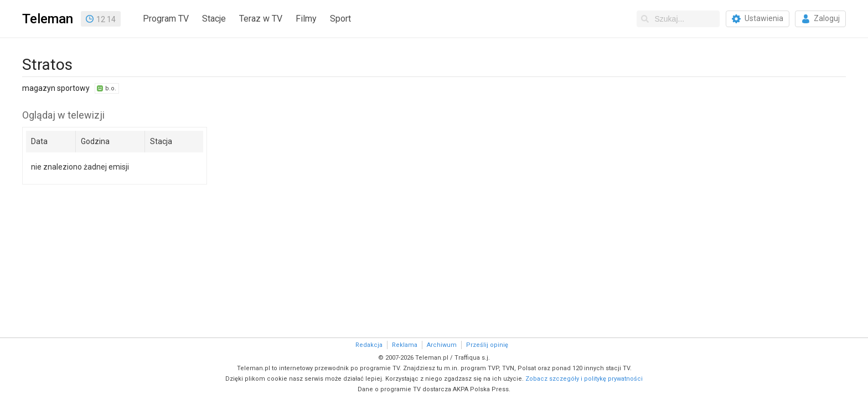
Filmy (306, 19)
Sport (340, 19)
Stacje (214, 19)
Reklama (405, 345)
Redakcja (369, 345)
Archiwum (442, 345)
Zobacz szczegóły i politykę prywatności (584, 379)
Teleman (48, 19)
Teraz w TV (261, 19)
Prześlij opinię (487, 345)
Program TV (166, 19)
